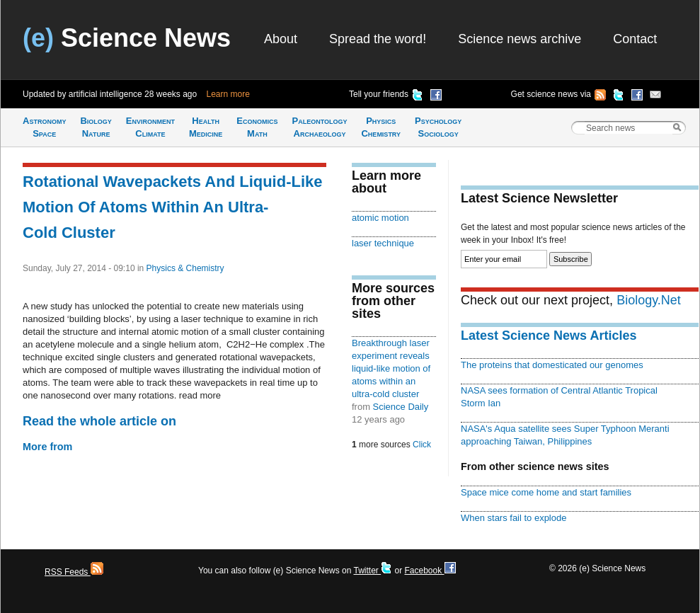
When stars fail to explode (513, 518)
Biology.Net (649, 300)
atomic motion (380, 218)
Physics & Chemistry (185, 268)
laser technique (383, 243)
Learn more (228, 94)
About (281, 39)
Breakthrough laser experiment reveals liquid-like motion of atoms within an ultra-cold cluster (391, 368)
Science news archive (520, 39)
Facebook (430, 571)
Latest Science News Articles (549, 336)
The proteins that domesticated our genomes (552, 365)
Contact (635, 39)
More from (47, 447)
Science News (127, 38)
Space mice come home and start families (546, 492)
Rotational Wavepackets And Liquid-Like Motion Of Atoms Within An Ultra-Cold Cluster (172, 207)
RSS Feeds (74, 572)
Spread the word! (378, 39)
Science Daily (401, 407)
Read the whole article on (99, 421)
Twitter (373, 571)
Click (422, 445)
